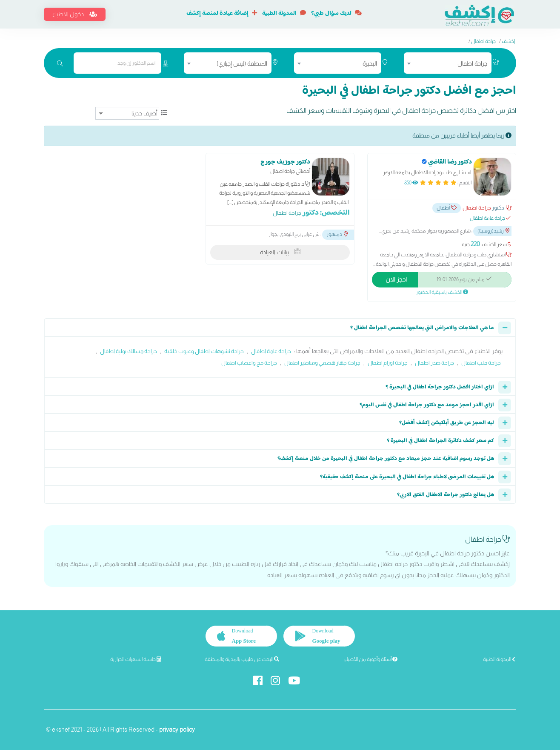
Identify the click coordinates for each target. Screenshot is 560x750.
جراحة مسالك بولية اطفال (129, 351)
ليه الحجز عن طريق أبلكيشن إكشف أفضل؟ (447, 423)
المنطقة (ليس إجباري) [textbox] (242, 63)
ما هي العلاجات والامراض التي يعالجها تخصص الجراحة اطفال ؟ (422, 328)
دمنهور (337, 234)
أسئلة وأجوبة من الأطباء (371, 659)
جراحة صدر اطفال (434, 363)
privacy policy (177, 730)
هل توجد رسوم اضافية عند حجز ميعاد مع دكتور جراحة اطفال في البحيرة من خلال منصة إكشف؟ (386, 459)
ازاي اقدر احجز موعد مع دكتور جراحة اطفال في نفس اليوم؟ (427, 405)
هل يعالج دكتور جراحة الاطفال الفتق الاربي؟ (446, 495)
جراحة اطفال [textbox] (472, 63)
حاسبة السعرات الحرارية (136, 659)
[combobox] (448, 63)
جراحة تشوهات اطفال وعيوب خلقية (204, 351)
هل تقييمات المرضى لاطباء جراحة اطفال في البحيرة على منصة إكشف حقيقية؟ (407, 477)
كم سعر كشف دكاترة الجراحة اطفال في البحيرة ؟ (440, 441)
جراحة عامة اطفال (271, 351)
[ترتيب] (127, 113)
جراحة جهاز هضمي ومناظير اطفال (322, 363)
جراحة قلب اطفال (481, 363)
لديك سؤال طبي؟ (336, 14)
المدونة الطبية (284, 14)
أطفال (447, 208)
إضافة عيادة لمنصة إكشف (222, 14)
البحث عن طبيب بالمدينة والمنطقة (242, 659)
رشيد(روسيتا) (493, 231)
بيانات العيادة (280, 252)
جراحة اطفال (483, 41)
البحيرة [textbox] (370, 63)
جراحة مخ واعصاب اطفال (249, 363)
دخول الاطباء (75, 14)
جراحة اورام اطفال (388, 363)
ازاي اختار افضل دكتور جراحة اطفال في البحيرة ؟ (440, 387)
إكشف (508, 41)
